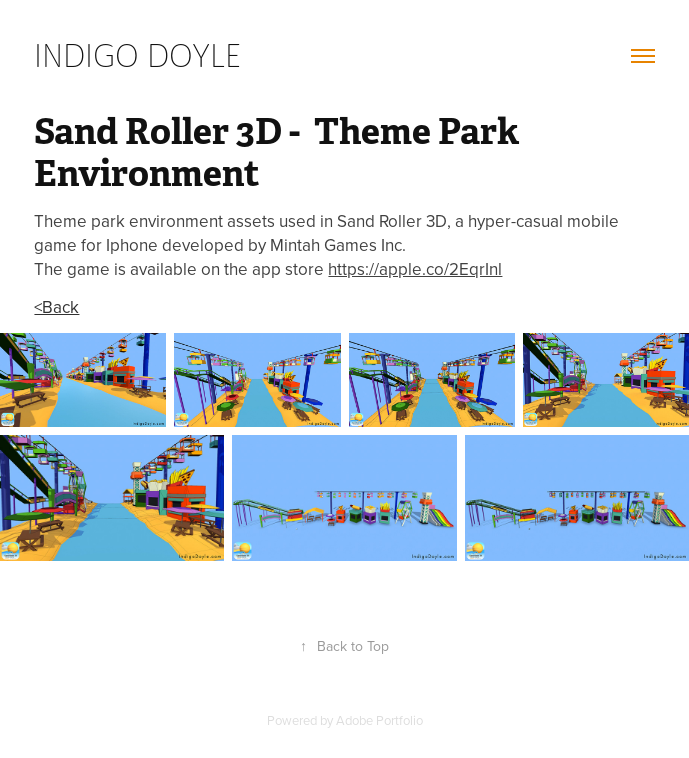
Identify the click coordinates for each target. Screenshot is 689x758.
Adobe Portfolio (379, 720)
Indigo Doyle (137, 55)
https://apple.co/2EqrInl (415, 269)
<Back (56, 307)
